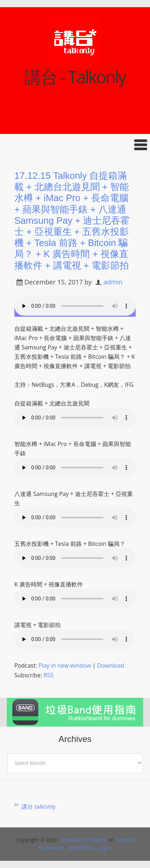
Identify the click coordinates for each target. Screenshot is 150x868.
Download (111, 665)
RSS (48, 675)
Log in (105, 848)
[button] (75, 145)
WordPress (81, 848)
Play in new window (65, 665)
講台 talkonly (39, 807)
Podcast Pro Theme (84, 840)
